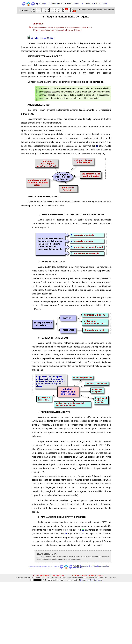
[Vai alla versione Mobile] (42, 38)
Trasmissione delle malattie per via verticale (44, 567)
